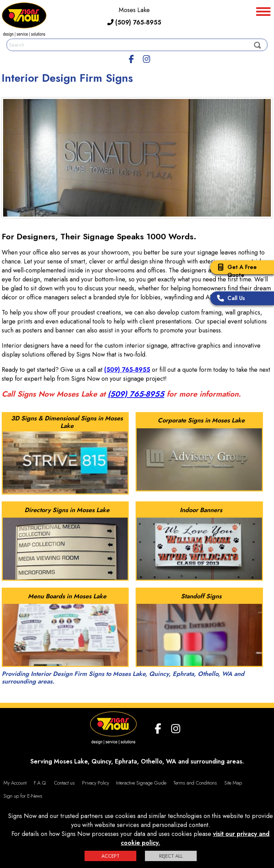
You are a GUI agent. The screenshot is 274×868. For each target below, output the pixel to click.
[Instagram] (146, 58)
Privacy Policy (96, 783)
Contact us (64, 783)
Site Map (233, 783)
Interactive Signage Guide (141, 783)
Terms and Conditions (195, 783)
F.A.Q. (40, 783)
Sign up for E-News (23, 796)
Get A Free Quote (235, 271)
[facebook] (131, 58)
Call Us (229, 299)
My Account (15, 783)
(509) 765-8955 (134, 22)
